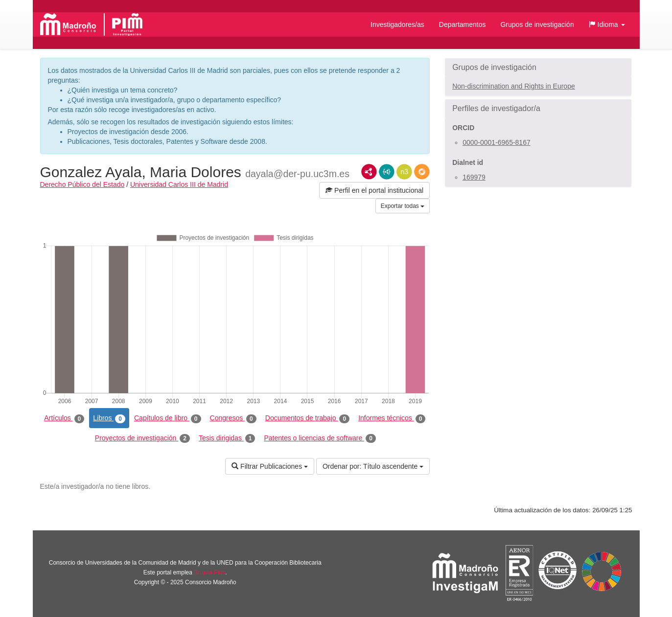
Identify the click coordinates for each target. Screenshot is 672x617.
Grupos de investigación (537, 24)
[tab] (538, 68)
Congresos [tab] (233, 418)
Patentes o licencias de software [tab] (320, 438)
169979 (474, 177)
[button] (607, 24)
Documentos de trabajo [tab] (307, 418)
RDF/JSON (422, 172)
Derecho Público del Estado (82, 184)
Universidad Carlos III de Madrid (179, 184)
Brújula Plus (209, 572)
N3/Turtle (404, 172)
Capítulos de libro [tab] (168, 418)
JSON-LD (387, 172)
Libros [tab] (109, 418)
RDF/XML (369, 172)
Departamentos (463, 24)
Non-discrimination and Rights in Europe (514, 86)
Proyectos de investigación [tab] (142, 438)
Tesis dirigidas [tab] (227, 438)
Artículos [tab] (64, 418)
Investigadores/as (397, 24)
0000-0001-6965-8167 (497, 142)
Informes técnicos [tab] (392, 418)
